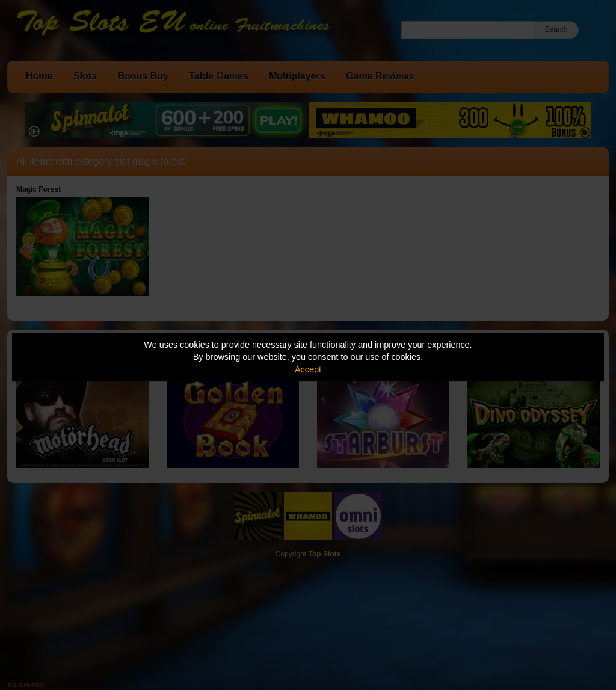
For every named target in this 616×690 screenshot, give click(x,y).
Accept (308, 369)
